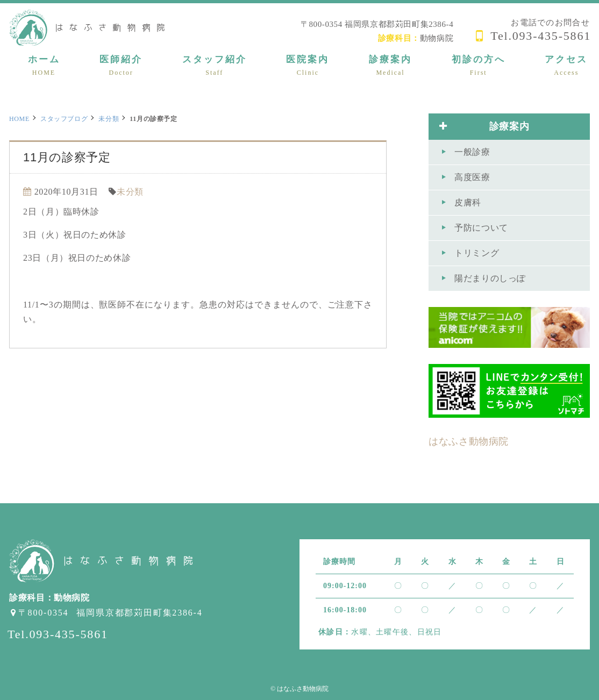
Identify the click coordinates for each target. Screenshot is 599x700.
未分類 (109, 119)
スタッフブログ (64, 119)
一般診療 (472, 152)
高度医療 (472, 177)
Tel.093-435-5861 (541, 36)
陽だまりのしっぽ (490, 278)
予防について (481, 228)
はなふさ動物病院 (469, 441)
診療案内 (484, 126)
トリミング (477, 253)
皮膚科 (468, 202)
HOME (19, 119)
